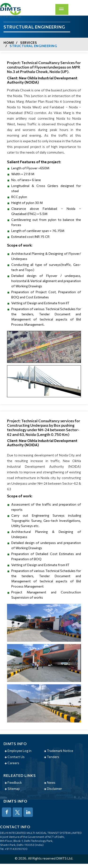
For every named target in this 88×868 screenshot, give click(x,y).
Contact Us (15, 757)
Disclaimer (53, 789)
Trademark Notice (59, 751)
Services (29, 43)
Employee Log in (18, 751)
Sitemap (12, 789)
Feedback (13, 782)
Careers (12, 763)
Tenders (52, 757)
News (50, 782)
